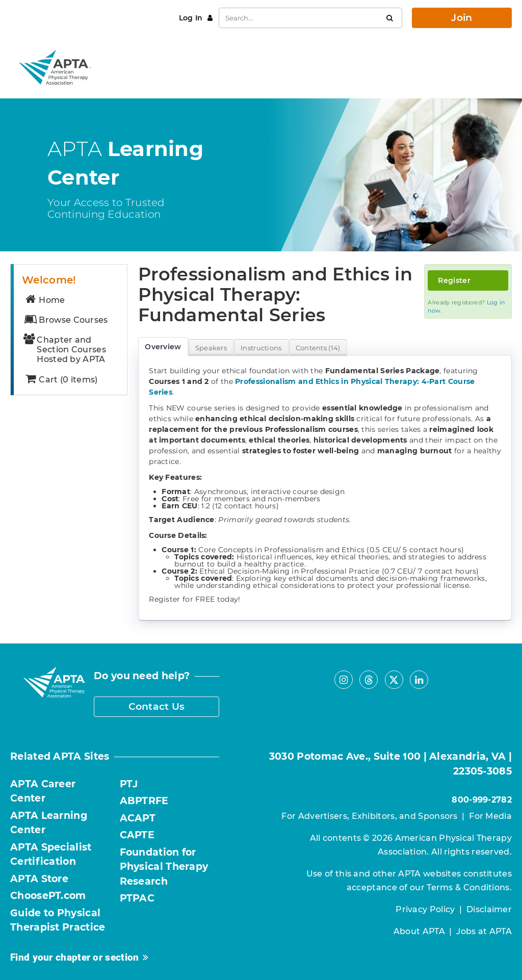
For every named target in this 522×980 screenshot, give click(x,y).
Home (44, 300)
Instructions (261, 348)
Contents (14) (318, 348)
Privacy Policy (425, 909)
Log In (192, 18)
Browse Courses (66, 320)
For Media (490, 816)
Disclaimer (489, 909)
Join (462, 18)
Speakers (211, 348)
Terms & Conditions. (469, 887)
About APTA (419, 931)
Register (454, 280)
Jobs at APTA (484, 931)
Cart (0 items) (61, 380)
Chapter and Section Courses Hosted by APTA (65, 350)
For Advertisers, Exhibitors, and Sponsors (369, 816)
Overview (163, 347)
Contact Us (157, 706)
